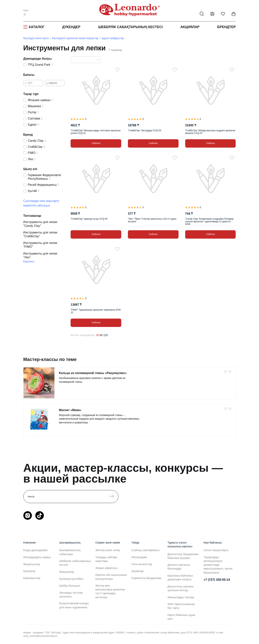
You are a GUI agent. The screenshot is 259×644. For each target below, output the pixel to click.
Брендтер (227, 27)
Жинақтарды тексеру (181, 597)
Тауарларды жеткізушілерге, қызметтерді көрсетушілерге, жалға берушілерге (218, 565)
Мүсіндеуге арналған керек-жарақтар (75, 38)
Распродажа (139, 557)
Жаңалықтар (32, 564)
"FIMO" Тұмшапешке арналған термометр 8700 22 (96, 311)
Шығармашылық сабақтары (70, 552)
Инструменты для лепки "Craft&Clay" (40, 234)
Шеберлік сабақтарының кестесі (130, 27)
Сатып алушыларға (216, 550)
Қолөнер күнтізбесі (71, 579)
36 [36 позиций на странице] (98, 335)
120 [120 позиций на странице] (106, 335)
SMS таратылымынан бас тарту (181, 606)
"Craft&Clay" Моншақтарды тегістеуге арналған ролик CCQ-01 (96, 132)
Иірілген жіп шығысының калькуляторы (111, 577)
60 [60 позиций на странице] (101, 335)
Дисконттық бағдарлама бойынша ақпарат (183, 556)
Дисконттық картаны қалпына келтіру (181, 588)
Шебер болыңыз (70, 586)
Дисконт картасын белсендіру (179, 567)
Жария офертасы (107, 568)
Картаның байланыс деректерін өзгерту (180, 578)
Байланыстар (32, 578)
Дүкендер (71, 27)
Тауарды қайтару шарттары (106, 559)
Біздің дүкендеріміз (36, 550)
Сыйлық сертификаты (146, 550)
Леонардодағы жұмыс (37, 557)
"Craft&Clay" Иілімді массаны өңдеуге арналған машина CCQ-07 (210, 132)
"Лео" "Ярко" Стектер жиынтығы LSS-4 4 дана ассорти (152, 220)
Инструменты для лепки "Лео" (40, 255)
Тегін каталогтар (142, 564)
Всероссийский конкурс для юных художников (74, 605)
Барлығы (29, 261)
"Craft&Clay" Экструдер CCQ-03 (144, 131)
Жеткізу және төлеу (108, 550)
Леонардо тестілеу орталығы (71, 595)
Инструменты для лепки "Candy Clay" (40, 224)
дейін (50, 83)
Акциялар (190, 27)
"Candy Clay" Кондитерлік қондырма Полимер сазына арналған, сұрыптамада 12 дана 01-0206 (209, 222)
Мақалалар (67, 572)
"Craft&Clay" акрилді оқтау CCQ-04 (89, 219)
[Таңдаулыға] (117, 70)
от (26, 83)
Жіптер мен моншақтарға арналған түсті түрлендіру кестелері (110, 591)
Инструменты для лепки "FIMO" (40, 245)
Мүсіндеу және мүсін (36, 38)
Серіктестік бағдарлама (146, 578)
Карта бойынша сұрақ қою (181, 617)
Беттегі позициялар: (83, 335)
